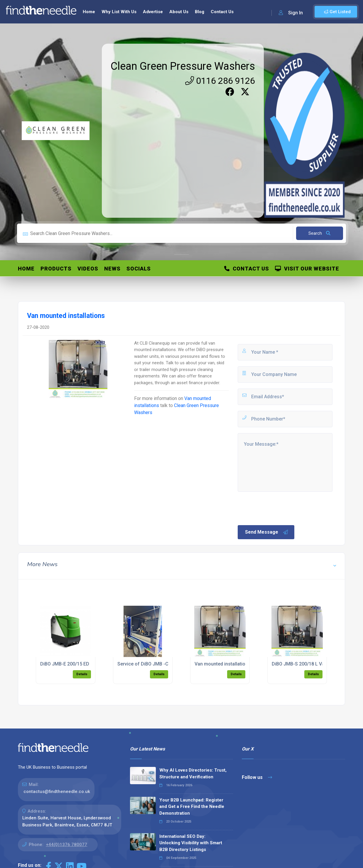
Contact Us (222, 12)
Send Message (267, 532)
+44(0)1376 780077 (66, 845)
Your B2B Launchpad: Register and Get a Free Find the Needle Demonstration (192, 807)
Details (82, 674)
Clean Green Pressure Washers (183, 66)
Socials (139, 269)
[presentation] (281, 508)
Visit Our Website (307, 269)
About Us (179, 12)
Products (56, 269)
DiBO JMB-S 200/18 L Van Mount (307, 664)
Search (319, 233)
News (112, 269)
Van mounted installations (223, 664)
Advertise (153, 12)
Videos (88, 269)
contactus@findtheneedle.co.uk (57, 792)
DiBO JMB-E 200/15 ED (65, 664)
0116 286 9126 (220, 81)
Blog (200, 12)
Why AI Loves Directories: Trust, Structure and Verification (193, 773)
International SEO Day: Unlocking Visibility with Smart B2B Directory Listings (191, 843)
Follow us (257, 777)
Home (89, 12)
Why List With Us (119, 12)
